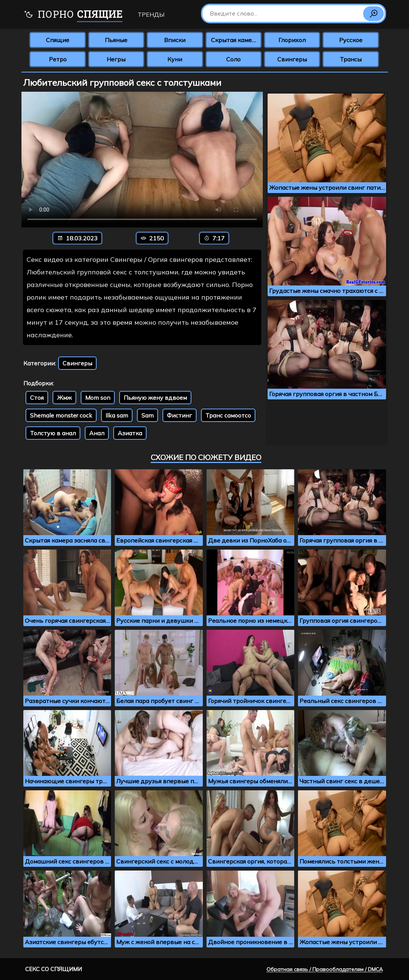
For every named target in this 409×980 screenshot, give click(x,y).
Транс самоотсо (228, 415)
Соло (233, 59)
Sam (147, 415)
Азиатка (130, 433)
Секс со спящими (53, 969)
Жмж (64, 398)
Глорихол (292, 40)
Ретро (58, 59)
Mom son (98, 398)
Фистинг (180, 415)
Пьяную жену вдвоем (155, 398)
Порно (73, 15)
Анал (97, 433)
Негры (116, 59)
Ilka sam (117, 415)
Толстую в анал (53, 433)
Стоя (37, 398)
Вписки (175, 40)
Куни (175, 59)
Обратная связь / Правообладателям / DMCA (325, 969)
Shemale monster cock (61, 415)
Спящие (58, 40)
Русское (351, 40)
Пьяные (116, 40)
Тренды (151, 14)
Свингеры (292, 59)
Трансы (351, 59)
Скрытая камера (235, 40)
